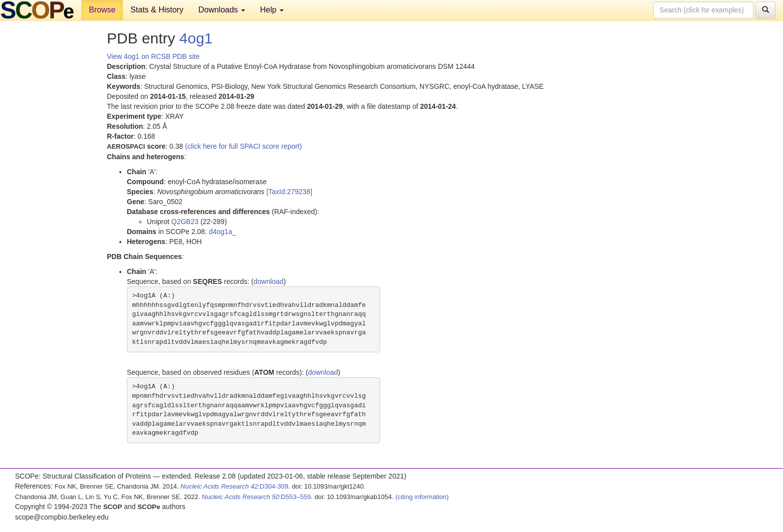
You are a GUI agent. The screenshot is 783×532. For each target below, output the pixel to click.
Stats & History (157, 10)
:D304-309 (235, 486)
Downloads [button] (222, 10)
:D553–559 (256, 497)
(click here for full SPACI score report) (244, 146)
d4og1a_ (222, 232)
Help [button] (272, 10)
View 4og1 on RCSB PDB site (153, 56)
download (269, 281)
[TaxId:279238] (289, 192)
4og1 (196, 38)
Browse (102, 10)
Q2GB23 (185, 222)
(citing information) (422, 497)
